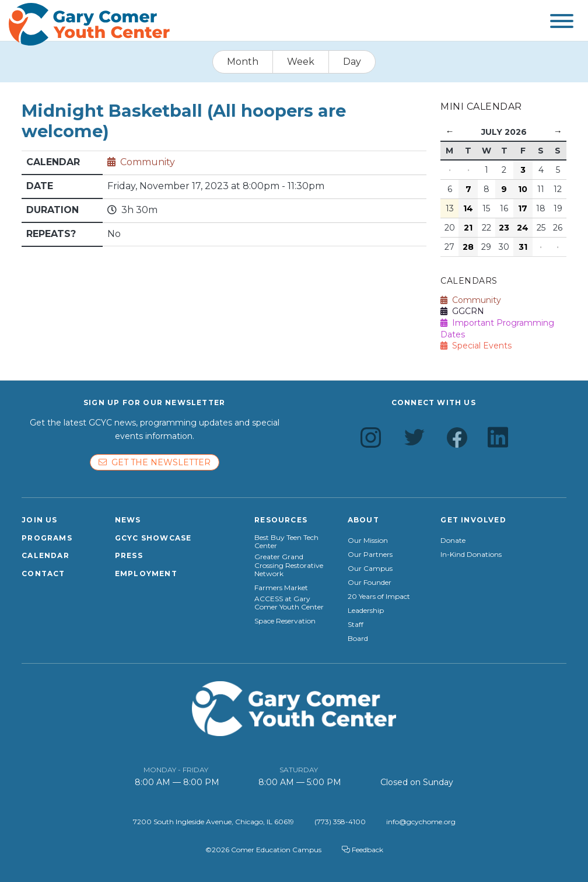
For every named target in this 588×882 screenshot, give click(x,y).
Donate (453, 541)
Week (301, 62)
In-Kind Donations (471, 555)
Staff (356, 625)
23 (504, 228)
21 (468, 228)
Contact (43, 574)
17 (523, 208)
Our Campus (370, 569)
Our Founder (370, 583)
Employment (146, 574)
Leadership (366, 611)
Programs (47, 538)
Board (358, 639)
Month (243, 62)
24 (523, 228)
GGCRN (462, 311)
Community (148, 162)
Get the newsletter (155, 462)
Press (129, 555)
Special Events (476, 346)
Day (352, 62)
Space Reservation (285, 621)
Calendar (45, 555)
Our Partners (370, 555)
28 (468, 247)
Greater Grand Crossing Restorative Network (289, 565)
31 (523, 247)
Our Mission (368, 541)
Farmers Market (281, 588)
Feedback (363, 850)
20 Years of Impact (379, 597)
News (128, 520)
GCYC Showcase (153, 538)
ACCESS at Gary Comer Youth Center (289, 603)
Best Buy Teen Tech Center (286, 542)
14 (468, 208)
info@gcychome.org (421, 822)
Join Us (39, 520)
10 (523, 189)
